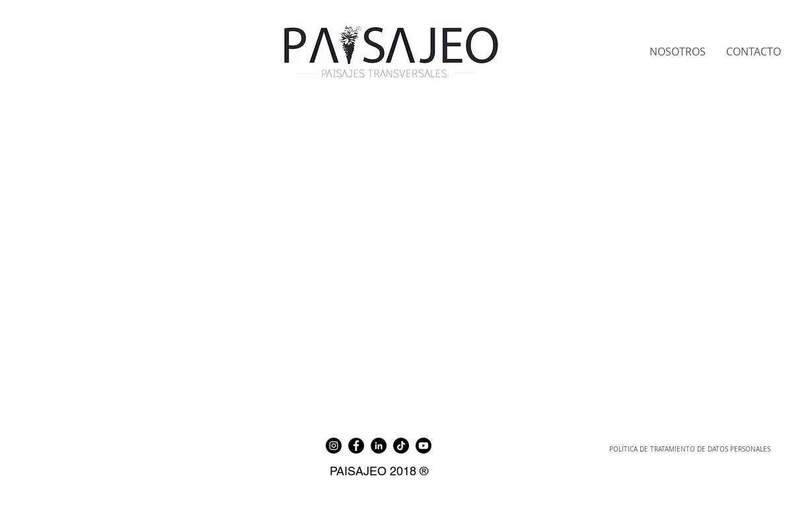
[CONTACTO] (754, 52)
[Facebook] (356, 446)
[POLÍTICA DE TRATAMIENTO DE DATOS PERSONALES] (690, 449)
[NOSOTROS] (678, 52)
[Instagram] (334, 446)
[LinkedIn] (379, 446)
